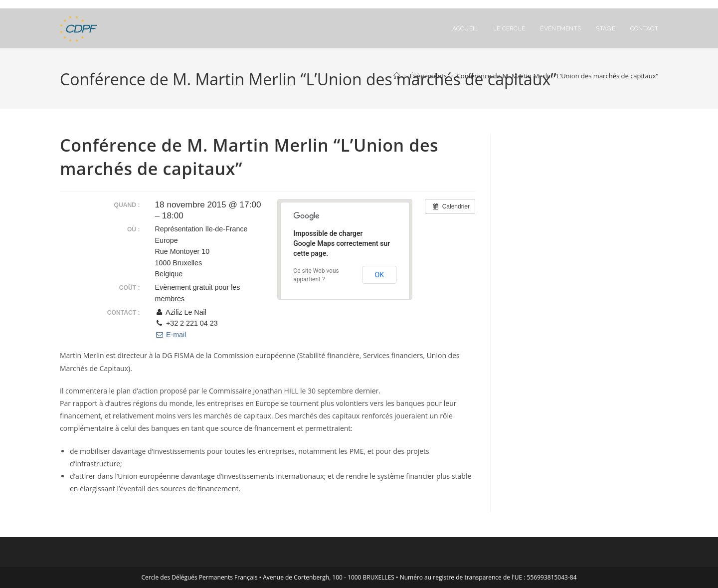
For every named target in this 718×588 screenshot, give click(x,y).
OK (379, 275)
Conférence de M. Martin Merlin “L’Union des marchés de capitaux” (557, 76)
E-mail (171, 335)
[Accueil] (397, 76)
